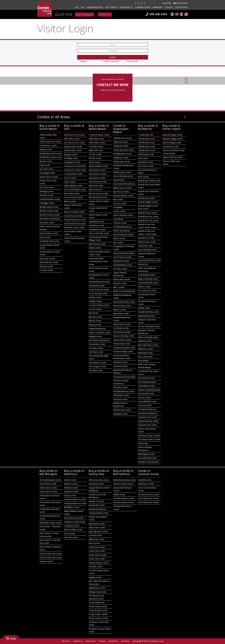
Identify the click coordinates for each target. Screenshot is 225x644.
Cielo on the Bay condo (99, 233)
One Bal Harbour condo (124, 498)
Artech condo (70, 480)
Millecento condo (146, 349)
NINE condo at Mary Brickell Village (147, 366)
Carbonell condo (145, 246)
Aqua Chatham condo (98, 166)
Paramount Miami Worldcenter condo (122, 357)
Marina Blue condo (122, 279)
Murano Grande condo (74, 212)
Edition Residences (122, 231)
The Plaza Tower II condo (149, 439)
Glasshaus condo (146, 484)
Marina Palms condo (73, 530)
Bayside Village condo (172, 135)
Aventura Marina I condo (75, 499)
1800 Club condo (121, 142)
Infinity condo (144, 308)
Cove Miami (118, 219)
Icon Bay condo (120, 269)
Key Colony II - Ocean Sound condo (49, 535)
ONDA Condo (119, 494)
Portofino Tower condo (74, 227)
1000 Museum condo (123, 138)
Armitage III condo (72, 162)
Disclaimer (113, 641)
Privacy (102, 641)
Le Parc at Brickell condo (149, 326)
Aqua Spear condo (97, 178)
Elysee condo (119, 238)
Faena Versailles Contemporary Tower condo (98, 261)
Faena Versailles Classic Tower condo (99, 253)
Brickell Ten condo (146, 238)
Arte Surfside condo (98, 182)
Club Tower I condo (48, 484)
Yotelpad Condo (120, 414)
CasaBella (118, 207)
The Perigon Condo (97, 366)
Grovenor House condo (149, 494)
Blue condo (118, 199)
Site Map (125, 641)
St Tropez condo (96, 348)
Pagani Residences (97, 328)
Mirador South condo (49, 211)
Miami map (158, 7)
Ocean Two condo (97, 559)
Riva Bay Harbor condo (124, 502)
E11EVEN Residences (123, 227)
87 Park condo (95, 158)
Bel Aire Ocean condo (98, 193)
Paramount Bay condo (123, 351)
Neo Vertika (143, 361)
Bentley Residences (98, 509)
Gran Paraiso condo (122, 257)
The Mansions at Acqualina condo (96, 597)
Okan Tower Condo (122, 324)
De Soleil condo (47, 169)
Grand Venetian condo (50, 199)
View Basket (182, 3)
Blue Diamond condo (98, 197)
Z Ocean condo (46, 270)
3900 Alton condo (96, 139)
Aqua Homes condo (97, 174)
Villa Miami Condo (121, 395)
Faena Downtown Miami (124, 253)
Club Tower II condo (48, 488)
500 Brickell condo (146, 154)
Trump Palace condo (98, 606)
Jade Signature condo (98, 531)
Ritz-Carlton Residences (99, 340)
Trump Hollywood (97, 602)
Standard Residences (148, 413)
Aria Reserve (119, 180)
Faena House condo (49, 177)
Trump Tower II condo (98, 618)
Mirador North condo (49, 207)
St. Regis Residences (147, 409)
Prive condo (69, 534)
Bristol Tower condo (147, 242)
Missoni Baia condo (122, 306)
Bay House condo (121, 192)
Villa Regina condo (146, 454)
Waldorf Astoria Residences (120, 404)
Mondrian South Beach (50, 219)
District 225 (143, 264)
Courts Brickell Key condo (149, 260)
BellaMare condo (72, 507)
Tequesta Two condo (147, 425)
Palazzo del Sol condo (172, 157)
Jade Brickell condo (146, 316)
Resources (91, 641)
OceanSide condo (171, 147)
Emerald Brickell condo (148, 283)
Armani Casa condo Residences (97, 496)
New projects (126, 7)
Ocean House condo (73, 216)
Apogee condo (71, 154)
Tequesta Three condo (148, 421)
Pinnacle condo (96, 567)
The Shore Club (96, 370)
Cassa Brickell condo (147, 250)
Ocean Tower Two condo (51, 558)
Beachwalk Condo (97, 505)
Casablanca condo (97, 229)
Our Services (182, 7)
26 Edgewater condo (122, 154)
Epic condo (118, 242)
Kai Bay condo (95, 297)
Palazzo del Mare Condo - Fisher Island (174, 152)
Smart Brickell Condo (147, 401)
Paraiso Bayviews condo (124, 348)
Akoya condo (95, 162)
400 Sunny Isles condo (99, 480)
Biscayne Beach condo (123, 196)
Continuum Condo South (75, 170)
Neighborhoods (95, 7)
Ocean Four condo (97, 547)
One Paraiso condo (122, 332)
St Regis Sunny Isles (98, 592)
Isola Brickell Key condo (148, 312)
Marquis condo (120, 283)
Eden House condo (97, 244)
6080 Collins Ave (96, 150)
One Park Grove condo (148, 498)
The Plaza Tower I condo (149, 436)
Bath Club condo (96, 186)
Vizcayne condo (120, 399)
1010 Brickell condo (146, 139)
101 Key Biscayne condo (50, 480)
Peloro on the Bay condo (100, 332)
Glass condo (70, 182)
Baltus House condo (122, 188)
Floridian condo (46, 195)
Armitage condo (71, 158)
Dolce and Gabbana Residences (147, 270)
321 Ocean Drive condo (74, 143)
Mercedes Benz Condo (148, 345)
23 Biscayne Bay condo (124, 150)
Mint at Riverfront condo (124, 302)
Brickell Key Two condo (148, 221)
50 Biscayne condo (122, 161)
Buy (77, 7)
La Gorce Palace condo (99, 305)
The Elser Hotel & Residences (121, 382)
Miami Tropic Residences (124, 291)
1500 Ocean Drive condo (50, 142)
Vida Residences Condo (124, 391)
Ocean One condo (97, 551)
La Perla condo (95, 535)
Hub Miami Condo (121, 261)
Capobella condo (96, 222)
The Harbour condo (97, 363)
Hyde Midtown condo (123, 265)
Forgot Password (111, 61)
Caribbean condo (96, 225)
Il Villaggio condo (47, 203)
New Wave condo (121, 313)
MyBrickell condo (146, 353)
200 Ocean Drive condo (74, 135)
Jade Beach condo (97, 524)
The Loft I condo (120, 387)
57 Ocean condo (96, 147)
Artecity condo (46, 149)
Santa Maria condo (146, 386)
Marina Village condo (172, 143)
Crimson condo (120, 223)
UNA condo (143, 443)
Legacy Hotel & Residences (120, 274)
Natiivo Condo (120, 310)
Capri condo (45, 165)
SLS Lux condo (144, 398)
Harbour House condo (123, 484)
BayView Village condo (173, 139)
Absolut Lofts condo (73, 147)
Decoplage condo (47, 173)
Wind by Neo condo (122, 410)
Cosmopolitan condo (73, 174)
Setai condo (45, 237)
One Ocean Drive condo (75, 224)
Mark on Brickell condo (148, 337)
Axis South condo (146, 166)
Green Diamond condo (99, 289)
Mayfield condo (145, 341)
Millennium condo (97, 539)
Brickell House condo (147, 213)
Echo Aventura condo (74, 518)
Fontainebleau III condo (99, 282)
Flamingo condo (47, 191)
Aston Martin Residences (124, 184)
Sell (83, 7)
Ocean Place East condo (75, 220)
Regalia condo (95, 577)
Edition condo (95, 248)
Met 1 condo (119, 287)
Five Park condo (47, 187)
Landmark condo (72, 526)
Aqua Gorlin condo (97, 170)
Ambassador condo (73, 150)
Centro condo (119, 211)
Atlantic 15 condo (96, 501)
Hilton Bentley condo (73, 186)
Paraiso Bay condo (122, 344)
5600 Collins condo (97, 143)
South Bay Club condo (49, 241)
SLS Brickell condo (146, 394)
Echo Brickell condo (147, 275)
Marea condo (70, 201)
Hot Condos (111, 7)
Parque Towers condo (99, 563)
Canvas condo (120, 203)
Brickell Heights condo (148, 202)
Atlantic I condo (71, 484)
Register (167, 3)
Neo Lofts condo (145, 357)
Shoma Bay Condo (97, 344)
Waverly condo (46, 266)
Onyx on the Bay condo (124, 336)
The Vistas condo (47, 259)
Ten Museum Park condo (124, 377)
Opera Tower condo (122, 340)
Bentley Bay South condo (51, 157)
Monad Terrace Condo (50, 215)
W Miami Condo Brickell (148, 462)
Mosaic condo (95, 321)
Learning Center (143, 7)
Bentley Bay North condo (51, 153)
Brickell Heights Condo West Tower (148, 207)
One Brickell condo (146, 378)
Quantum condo (121, 366)
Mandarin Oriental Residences (146, 332)
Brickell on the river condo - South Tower (147, 233)
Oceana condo (46, 561)
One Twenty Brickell (147, 382)
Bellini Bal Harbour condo (125, 480)
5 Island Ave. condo (48, 146)
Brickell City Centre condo (149, 181)
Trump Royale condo (98, 610)
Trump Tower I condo (98, 614)
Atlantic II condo (71, 488)
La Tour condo (95, 309)
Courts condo (70, 178)
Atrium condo (70, 496)
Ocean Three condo (98, 555)
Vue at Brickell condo (147, 458)
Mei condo (93, 313)
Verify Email (132, 61)
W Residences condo (49, 262)
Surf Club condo (96, 352)
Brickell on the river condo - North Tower (147, 226)
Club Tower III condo (48, 492)
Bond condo (143, 177)
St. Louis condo (145, 405)
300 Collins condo (72, 139)
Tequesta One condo (147, 417)
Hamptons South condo (75, 522)
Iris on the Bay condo (98, 293)
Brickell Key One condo (148, 217)
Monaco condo (95, 317)
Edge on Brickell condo (148, 279)
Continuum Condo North (75, 166)
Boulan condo (46, 161)
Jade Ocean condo (97, 527)
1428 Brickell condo (146, 150)
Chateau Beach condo (99, 513)
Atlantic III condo (71, 492)
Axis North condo (146, 162)
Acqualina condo (96, 484)
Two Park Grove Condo (148, 502)
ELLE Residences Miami (124, 235)
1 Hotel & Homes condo (99, 135)
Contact (169, 7)
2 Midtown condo (121, 146)
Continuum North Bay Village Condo (98, 239)
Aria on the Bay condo (123, 176)
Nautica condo (95, 325)
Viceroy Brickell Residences (145, 449)
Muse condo (94, 543)
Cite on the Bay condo (123, 215)
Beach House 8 (95, 189)
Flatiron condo (144, 287)
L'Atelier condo (95, 301)
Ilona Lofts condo (72, 193)
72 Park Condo (95, 154)
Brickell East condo (146, 198)
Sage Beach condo (97, 588)
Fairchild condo (145, 480)
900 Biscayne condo (122, 172)
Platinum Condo (120, 362)
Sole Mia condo (71, 537)
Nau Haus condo (47, 223)
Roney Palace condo (49, 233)
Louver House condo (73, 197)
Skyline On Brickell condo (149, 390)
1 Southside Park (146, 135)
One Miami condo (121, 328)
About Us (66, 641)
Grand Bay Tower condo (50, 523)
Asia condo (143, 158)
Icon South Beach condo (75, 189)
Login (158, 3)
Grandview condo (97, 286)
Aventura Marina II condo (75, 503)
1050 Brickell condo (146, 143)
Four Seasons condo (147, 290)
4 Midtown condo (121, 158)
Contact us (105, 15)
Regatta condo (95, 336)
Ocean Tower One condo (51, 554)
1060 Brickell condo (146, 147)
